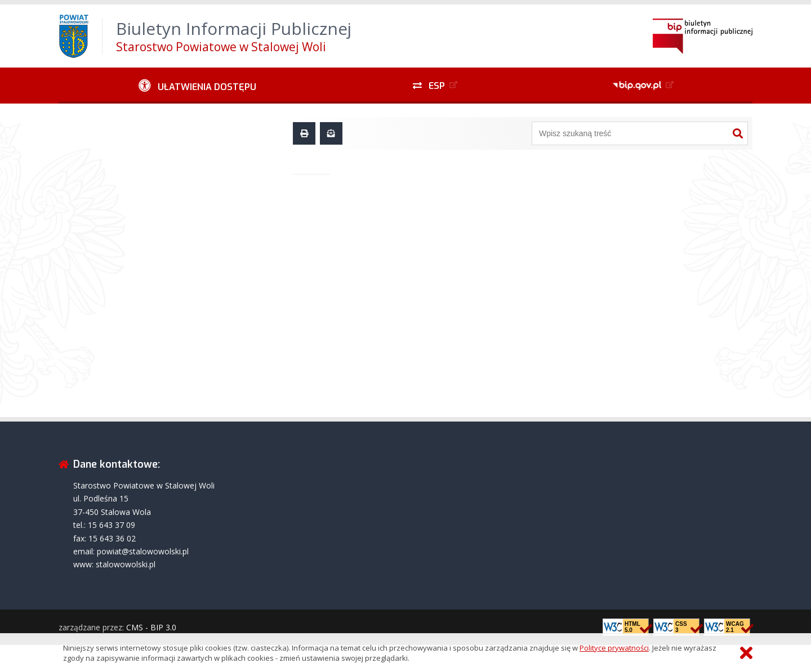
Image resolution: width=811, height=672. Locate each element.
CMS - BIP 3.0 (151, 627)
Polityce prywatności (614, 648)
